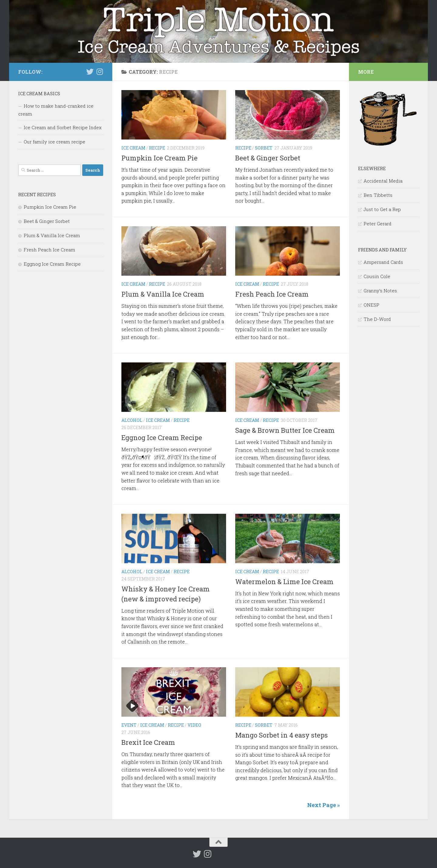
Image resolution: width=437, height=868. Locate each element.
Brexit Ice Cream (148, 742)
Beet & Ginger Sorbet (268, 158)
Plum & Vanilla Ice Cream (163, 294)
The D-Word (377, 319)
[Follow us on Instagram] (100, 72)
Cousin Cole (377, 276)
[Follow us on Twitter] (90, 72)
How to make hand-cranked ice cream (56, 110)
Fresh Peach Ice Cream (272, 294)
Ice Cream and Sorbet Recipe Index (63, 127)
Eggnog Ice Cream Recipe (162, 437)
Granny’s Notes (380, 291)
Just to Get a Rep (382, 209)
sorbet (264, 148)
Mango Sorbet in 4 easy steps (281, 735)
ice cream (133, 148)
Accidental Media (383, 181)
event (129, 725)
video (194, 725)
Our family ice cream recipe (54, 142)
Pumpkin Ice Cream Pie (159, 158)
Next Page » (324, 805)
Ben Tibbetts (378, 195)
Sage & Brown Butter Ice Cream (285, 430)
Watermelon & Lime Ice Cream (284, 582)
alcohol (132, 420)
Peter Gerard (378, 224)
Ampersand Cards (383, 262)
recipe (157, 148)
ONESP (371, 305)
